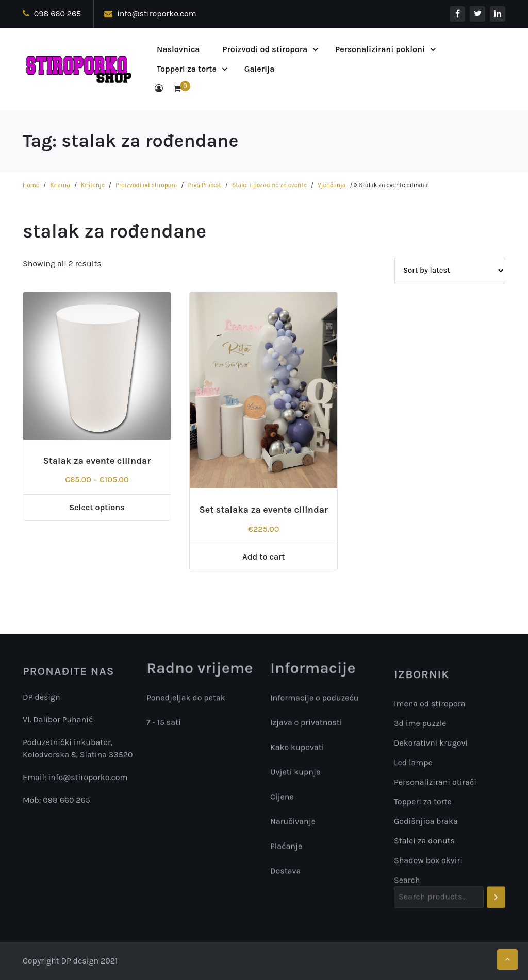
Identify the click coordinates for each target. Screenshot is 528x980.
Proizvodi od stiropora (265, 49)
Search (407, 895)
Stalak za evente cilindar (97, 461)
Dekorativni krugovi (431, 831)
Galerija (260, 69)
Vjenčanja (332, 185)
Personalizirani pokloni (380, 49)
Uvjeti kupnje (295, 777)
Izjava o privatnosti (306, 728)
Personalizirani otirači (435, 870)
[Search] (496, 912)
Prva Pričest (205, 185)
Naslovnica (178, 49)
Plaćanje (286, 851)
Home (31, 185)
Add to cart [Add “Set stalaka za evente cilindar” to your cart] (263, 557)
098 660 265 (52, 14)
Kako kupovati (297, 753)
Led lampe (413, 850)
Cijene (282, 802)
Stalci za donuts (424, 929)
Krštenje (93, 185)
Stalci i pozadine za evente (269, 185)
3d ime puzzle (420, 811)
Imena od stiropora (430, 792)
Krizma (60, 185)
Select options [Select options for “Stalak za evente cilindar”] (97, 507)
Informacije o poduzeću (315, 703)
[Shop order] (450, 271)
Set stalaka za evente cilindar (263, 510)
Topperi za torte (187, 69)
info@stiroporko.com (150, 14)
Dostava (285, 876)
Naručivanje (293, 827)
